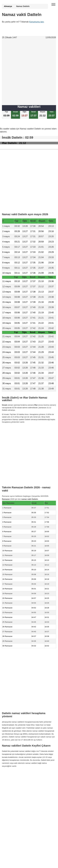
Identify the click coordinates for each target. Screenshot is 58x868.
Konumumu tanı (37, 22)
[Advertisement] (29, 72)
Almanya (8, 6)
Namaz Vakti (19, 774)
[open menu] (53, 5)
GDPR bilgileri (8, 779)
